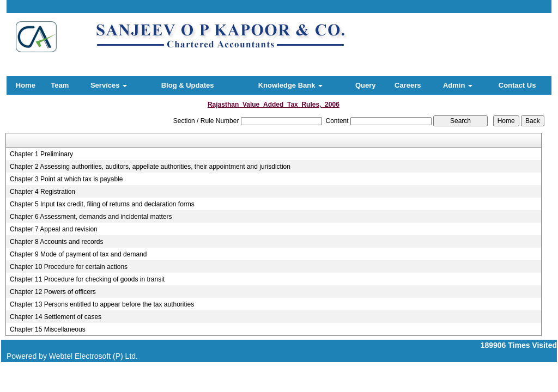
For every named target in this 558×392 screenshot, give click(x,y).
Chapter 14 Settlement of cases (56, 317)
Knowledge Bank (290, 85)
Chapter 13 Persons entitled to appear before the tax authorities (102, 304)
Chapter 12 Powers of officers (53, 292)
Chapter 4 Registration (43, 192)
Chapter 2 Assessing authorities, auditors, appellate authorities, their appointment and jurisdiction (150, 167)
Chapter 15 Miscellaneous (48, 329)
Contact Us (517, 85)
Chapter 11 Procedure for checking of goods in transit (87, 279)
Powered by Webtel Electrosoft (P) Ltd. (72, 356)
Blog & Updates (188, 85)
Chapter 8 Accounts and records (56, 242)
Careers (408, 85)
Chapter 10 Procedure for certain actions (69, 267)
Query (366, 85)
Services (109, 85)
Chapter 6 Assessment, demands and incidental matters (91, 217)
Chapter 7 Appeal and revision (54, 229)
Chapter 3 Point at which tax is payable (66, 179)
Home (26, 85)
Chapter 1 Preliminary (41, 154)
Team (60, 85)
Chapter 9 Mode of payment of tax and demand (78, 254)
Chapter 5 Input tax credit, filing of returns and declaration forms (102, 204)
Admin (458, 85)
